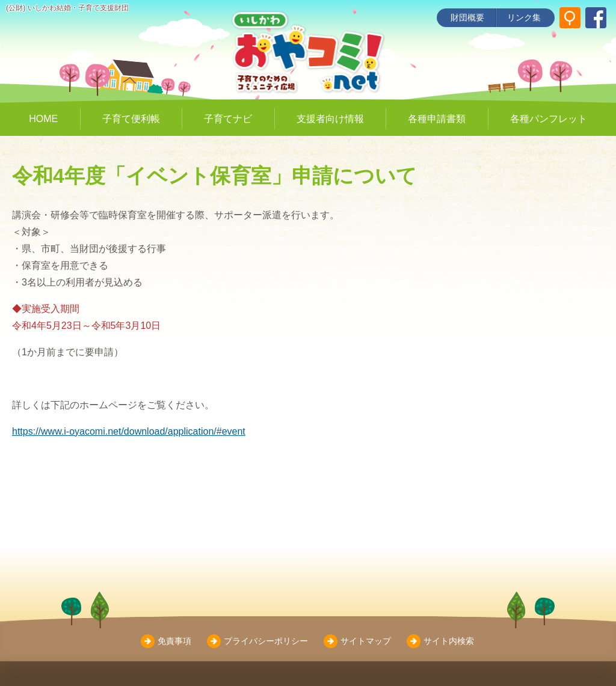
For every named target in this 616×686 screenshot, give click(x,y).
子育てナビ (228, 119)
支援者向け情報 (330, 119)
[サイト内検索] (570, 18)
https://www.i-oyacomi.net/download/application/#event (129, 431)
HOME (43, 119)
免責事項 (174, 641)
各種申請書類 (437, 119)
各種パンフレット (549, 119)
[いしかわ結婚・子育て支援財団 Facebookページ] (596, 18)
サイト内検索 (449, 641)
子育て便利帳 (131, 119)
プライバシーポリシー (266, 641)
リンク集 (524, 17)
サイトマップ (366, 641)
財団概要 (467, 17)
